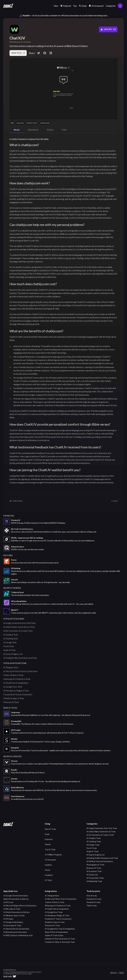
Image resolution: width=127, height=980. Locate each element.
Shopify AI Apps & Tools (14, 698)
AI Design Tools (10, 642)
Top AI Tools (50, 849)
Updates (48, 865)
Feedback (49, 875)
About (47, 870)
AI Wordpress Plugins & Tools (16, 691)
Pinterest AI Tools (11, 702)
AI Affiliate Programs (53, 855)
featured (8, 555)
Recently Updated (12, 756)
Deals (47, 834)
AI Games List (92, 875)
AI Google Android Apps (13, 922)
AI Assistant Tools (94, 871)
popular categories (14, 619)
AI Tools (48, 880)
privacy (114, 973)
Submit (48, 844)
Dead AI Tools (10, 708)
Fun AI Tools (9, 646)
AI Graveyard (50, 860)
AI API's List (8, 902)
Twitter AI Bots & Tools (13, 675)
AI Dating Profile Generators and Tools (20, 658)
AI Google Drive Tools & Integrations (60, 929)
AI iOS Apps (8, 919)
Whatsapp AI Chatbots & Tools (17, 679)
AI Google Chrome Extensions (16, 896)
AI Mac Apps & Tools (12, 909)
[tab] (17, 130)
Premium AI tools (94, 902)
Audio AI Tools (9, 650)
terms (121, 973)
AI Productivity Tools (95, 878)
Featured (49, 839)
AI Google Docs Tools (13, 687)
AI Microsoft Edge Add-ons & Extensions (20, 906)
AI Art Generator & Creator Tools (18, 631)
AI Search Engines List (13, 654)
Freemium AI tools (94, 899)
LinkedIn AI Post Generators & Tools (60, 939)
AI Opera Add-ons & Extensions (16, 929)
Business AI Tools (94, 868)
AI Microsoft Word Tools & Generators (21, 671)
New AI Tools (50, 829)
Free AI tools (92, 896)
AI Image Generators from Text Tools (19, 623)
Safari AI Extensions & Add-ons (16, 899)
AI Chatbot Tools (11, 635)
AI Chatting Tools (11, 638)
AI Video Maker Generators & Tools (19, 627)
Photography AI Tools (95, 865)
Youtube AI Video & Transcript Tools (60, 942)
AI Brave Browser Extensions (15, 932)
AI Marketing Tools (94, 881)
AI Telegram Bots (11, 667)
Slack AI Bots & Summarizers (56, 932)
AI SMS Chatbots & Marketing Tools (18, 935)
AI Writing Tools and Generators (100, 861)
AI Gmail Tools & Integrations (16, 683)
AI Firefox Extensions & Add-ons (17, 912)
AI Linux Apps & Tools (12, 925)
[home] (8, 6)
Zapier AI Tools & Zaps (54, 935)
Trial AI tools (92, 906)
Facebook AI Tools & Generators (18, 694)
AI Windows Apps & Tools (14, 915)
